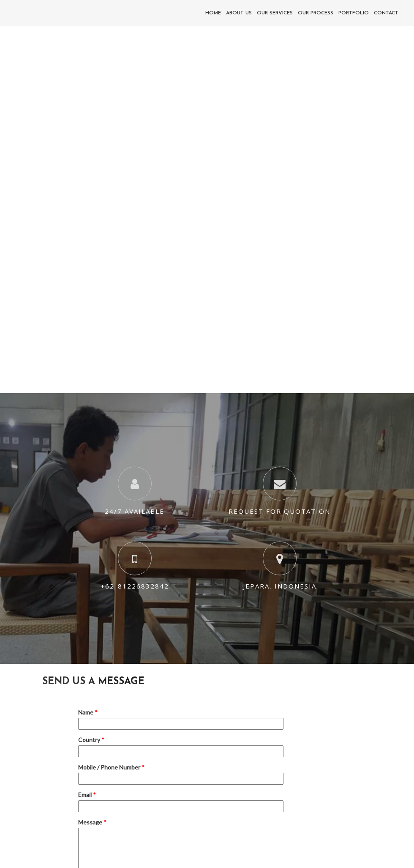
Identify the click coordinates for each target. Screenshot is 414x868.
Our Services (275, 13)
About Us (239, 13)
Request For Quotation (279, 511)
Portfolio (354, 13)
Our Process (316, 13)
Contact (386, 13)
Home (213, 13)
